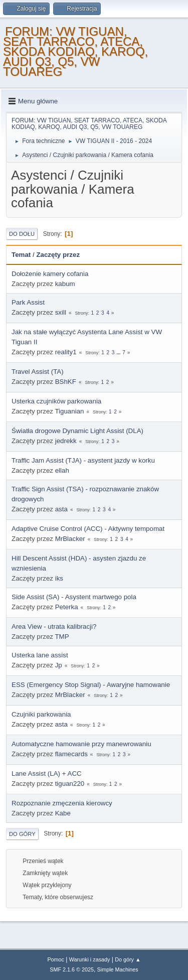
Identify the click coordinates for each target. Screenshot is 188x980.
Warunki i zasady (90, 959)
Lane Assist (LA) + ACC (47, 774)
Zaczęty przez (58, 255)
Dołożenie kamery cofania (50, 274)
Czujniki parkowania (41, 714)
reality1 (66, 352)
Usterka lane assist (40, 655)
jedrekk (66, 441)
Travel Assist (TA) (38, 372)
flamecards (71, 754)
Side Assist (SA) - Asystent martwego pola (74, 597)
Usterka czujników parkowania (56, 401)
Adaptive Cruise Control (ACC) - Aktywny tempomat (88, 529)
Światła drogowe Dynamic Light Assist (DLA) (77, 431)
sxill (61, 312)
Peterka (67, 607)
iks (59, 578)
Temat (21, 255)
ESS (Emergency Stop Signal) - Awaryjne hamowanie (91, 685)
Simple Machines (118, 969)
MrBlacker (70, 539)
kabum (65, 284)
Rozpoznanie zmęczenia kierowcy (62, 803)
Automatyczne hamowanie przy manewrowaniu (81, 744)
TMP (62, 637)
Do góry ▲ (128, 959)
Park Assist (28, 302)
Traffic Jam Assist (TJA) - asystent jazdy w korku (83, 460)
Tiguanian (69, 411)
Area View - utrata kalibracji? (54, 626)
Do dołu (22, 234)
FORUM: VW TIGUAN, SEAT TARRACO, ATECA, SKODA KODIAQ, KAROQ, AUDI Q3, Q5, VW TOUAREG (75, 51)
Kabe (63, 813)
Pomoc (56, 959)
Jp (59, 665)
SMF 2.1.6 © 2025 (72, 969)
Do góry (22, 834)
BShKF (66, 382)
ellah (62, 470)
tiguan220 (70, 784)
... (119, 353)
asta (61, 509)
